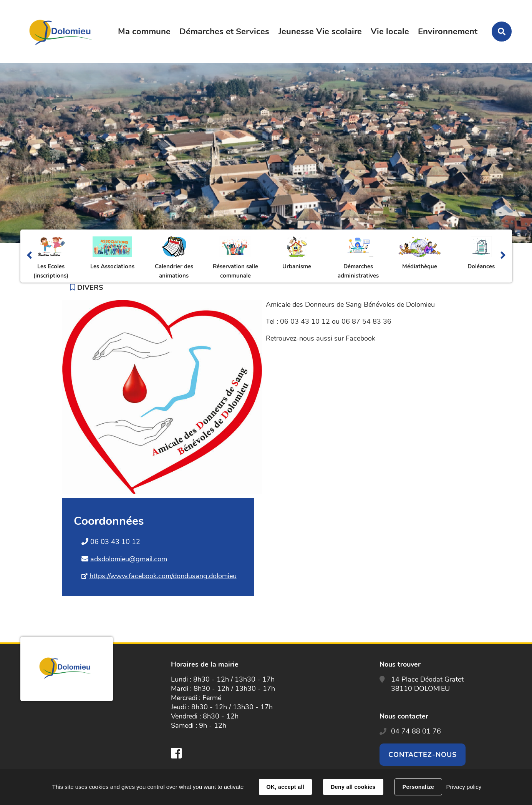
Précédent (29, 256)
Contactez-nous (423, 755)
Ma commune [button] (144, 32)
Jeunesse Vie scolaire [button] (320, 32)
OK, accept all (285, 787)
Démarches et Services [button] (224, 32)
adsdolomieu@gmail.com (129, 559)
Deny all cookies (353, 787)
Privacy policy (464, 787)
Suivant (503, 256)
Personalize (418, 787)
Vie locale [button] (390, 32)
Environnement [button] (448, 32)
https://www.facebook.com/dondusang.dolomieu (163, 576)
